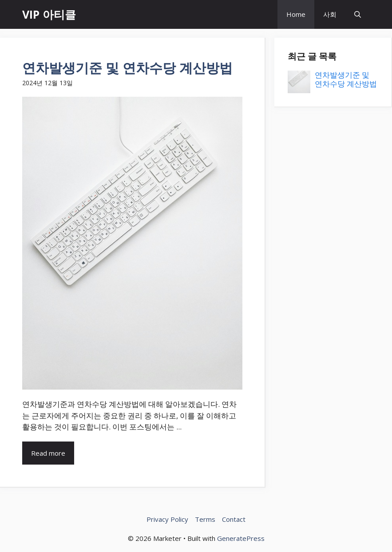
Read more (48, 453)
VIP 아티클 (49, 14)
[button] (358, 14)
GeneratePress (241, 538)
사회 (330, 14)
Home (296, 14)
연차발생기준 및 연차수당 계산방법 (127, 68)
